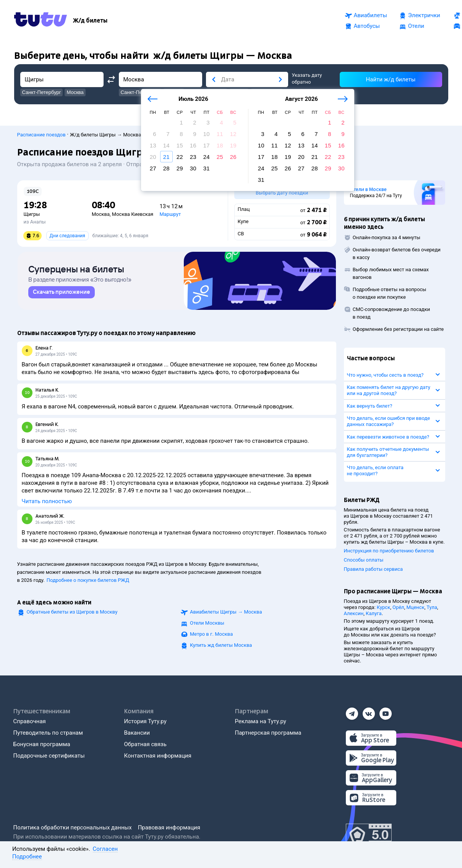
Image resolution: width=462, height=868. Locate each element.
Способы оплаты (364, 560)
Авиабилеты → (226, 614)
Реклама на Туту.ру (261, 721)
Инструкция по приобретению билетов (389, 551)
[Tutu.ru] (41, 21)
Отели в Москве (368, 189)
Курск (383, 607)
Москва (101, 214)
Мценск (415, 607)
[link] (62, 295)
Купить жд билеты (221, 647)
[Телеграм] (352, 711)
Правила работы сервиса (374, 569)
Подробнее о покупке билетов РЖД (88, 582)
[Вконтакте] (369, 711)
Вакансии (137, 733)
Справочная (30, 721)
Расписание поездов (41, 135)
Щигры (32, 214)
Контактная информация (158, 756)
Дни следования (67, 236)
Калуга (374, 613)
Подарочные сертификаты (49, 756)
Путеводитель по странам (48, 733)
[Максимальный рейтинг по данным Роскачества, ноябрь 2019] (369, 835)
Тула (432, 607)
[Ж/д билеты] (90, 21)
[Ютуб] (386, 711)
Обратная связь (145, 744)
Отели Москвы (207, 625)
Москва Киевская (133, 214)
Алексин (354, 613)
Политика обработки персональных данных (73, 828)
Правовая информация (169, 828)
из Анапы (35, 222)
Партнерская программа (268, 733)
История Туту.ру (145, 721)
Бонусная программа (42, 744)
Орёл (398, 607)
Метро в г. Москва (211, 636)
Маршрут (170, 214)
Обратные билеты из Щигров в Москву (72, 614)
